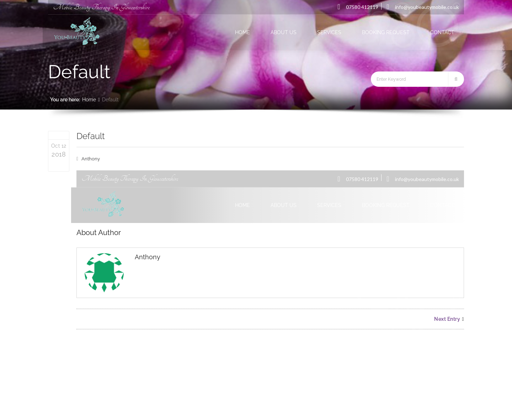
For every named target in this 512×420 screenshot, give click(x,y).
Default (91, 136)
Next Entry (449, 319)
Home (89, 100)
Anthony (91, 159)
